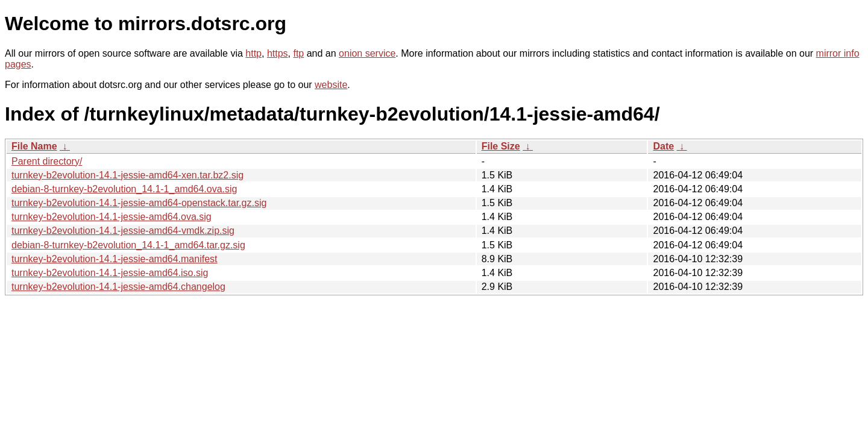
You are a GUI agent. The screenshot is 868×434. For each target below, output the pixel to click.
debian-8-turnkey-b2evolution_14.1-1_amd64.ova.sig (124, 189)
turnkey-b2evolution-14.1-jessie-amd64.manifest (115, 259)
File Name (34, 146)
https (278, 53)
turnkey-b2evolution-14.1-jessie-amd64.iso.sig (110, 273)
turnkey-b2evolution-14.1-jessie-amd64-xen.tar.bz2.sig (127, 175)
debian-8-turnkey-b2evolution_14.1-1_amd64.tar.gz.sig (128, 245)
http (253, 53)
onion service (367, 53)
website (331, 85)
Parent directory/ (47, 161)
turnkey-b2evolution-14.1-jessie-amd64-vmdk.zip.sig (123, 231)
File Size (501, 146)
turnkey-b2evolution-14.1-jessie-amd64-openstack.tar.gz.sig (139, 203)
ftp (298, 53)
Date (663, 146)
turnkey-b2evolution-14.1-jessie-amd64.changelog (118, 287)
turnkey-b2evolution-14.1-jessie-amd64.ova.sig (112, 217)
